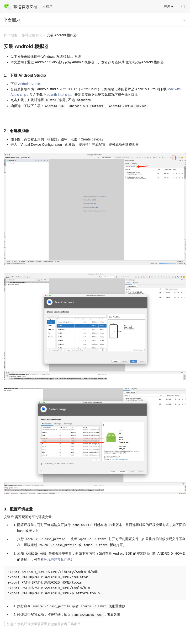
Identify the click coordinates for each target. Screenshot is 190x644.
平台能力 (12, 20)
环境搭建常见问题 (57, 559)
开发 (167, 7)
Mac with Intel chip (57, 95)
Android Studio (29, 84)
